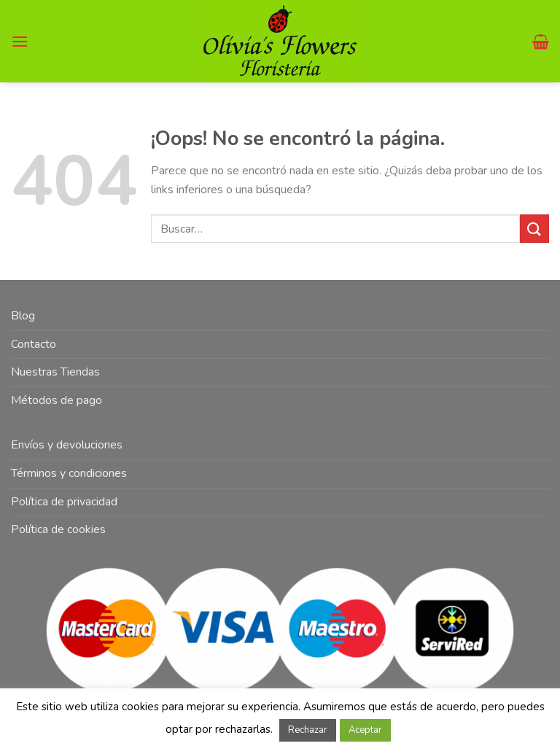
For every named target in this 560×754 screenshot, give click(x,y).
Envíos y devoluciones (67, 445)
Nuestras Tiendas (55, 372)
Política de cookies (58, 529)
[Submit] (534, 229)
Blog (23, 316)
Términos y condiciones (69, 473)
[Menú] (20, 41)
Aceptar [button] (365, 730)
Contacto (34, 344)
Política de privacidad (64, 502)
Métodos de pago (57, 400)
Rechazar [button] (308, 730)
